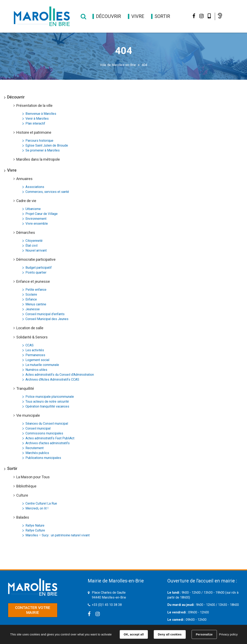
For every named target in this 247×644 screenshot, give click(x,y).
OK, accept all (134, 634)
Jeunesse (33, 309)
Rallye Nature (35, 525)
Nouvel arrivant (36, 250)
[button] (108, 16)
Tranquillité (25, 388)
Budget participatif (39, 268)
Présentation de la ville (34, 105)
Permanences (35, 355)
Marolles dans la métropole (38, 159)
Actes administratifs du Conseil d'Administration (60, 375)
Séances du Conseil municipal (47, 424)
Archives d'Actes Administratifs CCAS (52, 379)
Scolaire (31, 294)
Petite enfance (36, 290)
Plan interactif (35, 123)
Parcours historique (39, 141)
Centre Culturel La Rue (41, 503)
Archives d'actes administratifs (48, 443)
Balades (23, 517)
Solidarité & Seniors (32, 337)
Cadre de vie (26, 201)
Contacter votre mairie (33, 610)
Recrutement (35, 448)
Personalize (204, 634)
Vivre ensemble (37, 224)
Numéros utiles (36, 370)
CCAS (30, 345)
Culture (22, 495)
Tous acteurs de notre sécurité (47, 402)
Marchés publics (37, 453)
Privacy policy (228, 634)
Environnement (36, 219)
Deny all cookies (170, 634)
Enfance (31, 299)
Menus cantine (36, 304)
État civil (31, 246)
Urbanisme (33, 209)
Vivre (12, 170)
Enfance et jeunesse (33, 281)
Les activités (35, 350)
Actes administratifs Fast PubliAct (50, 438)
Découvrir (16, 97)
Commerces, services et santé (47, 192)
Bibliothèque (26, 486)
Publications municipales (43, 458)
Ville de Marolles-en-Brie (118, 65)
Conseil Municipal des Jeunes (47, 319)
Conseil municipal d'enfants (45, 314)
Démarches (26, 233)
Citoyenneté (34, 241)
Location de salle (30, 328)
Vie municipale (28, 415)
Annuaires (24, 179)
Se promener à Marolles (43, 150)
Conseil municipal (38, 428)
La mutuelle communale (42, 365)
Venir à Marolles (37, 119)
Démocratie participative (36, 259)
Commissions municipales (44, 433)
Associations (35, 187)
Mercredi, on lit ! (37, 508)
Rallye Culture (35, 530)
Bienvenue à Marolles (41, 114)
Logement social (37, 360)
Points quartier (36, 272)
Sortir (12, 468)
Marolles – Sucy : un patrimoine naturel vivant (58, 535)
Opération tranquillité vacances (47, 406)
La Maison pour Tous (33, 477)
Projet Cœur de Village (42, 214)
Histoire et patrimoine (34, 132)
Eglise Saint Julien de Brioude (47, 145)
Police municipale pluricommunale (50, 397)
